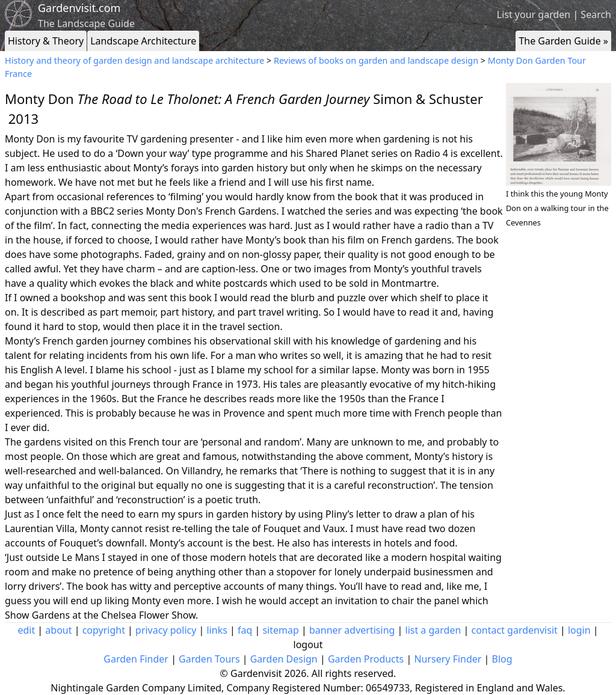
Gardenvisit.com (79, 8)
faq (245, 630)
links (217, 630)
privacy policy (166, 630)
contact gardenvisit (515, 630)
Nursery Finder (448, 659)
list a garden (433, 630)
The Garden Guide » (563, 41)
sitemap (280, 630)
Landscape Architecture (143, 41)
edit (26, 630)
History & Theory (46, 41)
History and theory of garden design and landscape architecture (134, 60)
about (58, 630)
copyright (104, 630)
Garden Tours (209, 659)
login (579, 630)
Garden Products (366, 659)
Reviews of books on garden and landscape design (376, 60)
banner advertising (352, 630)
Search (596, 14)
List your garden (534, 14)
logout (308, 644)
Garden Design (284, 659)
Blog (502, 659)
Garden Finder (136, 659)
